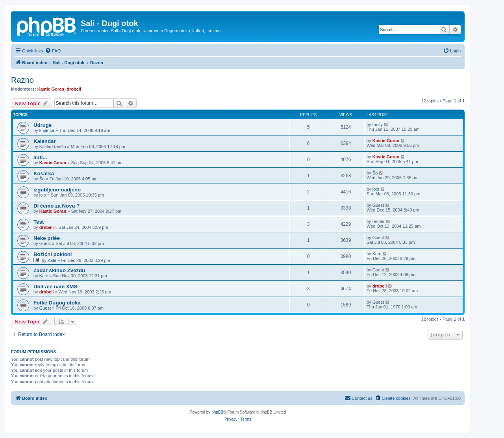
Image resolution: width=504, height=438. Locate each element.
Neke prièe (47, 238)
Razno (22, 80)
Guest (45, 308)
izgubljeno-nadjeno (57, 190)
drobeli (74, 89)
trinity (378, 124)
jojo (376, 189)
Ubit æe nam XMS (55, 287)
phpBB (217, 412)
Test (39, 222)
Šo (42, 179)
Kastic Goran (51, 89)
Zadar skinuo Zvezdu (59, 270)
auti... (40, 157)
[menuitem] (53, 51)
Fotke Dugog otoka (57, 303)
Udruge (43, 125)
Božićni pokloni (53, 254)
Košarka (44, 174)
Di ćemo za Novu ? (57, 206)
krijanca (47, 130)
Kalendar (44, 141)
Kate (52, 260)
